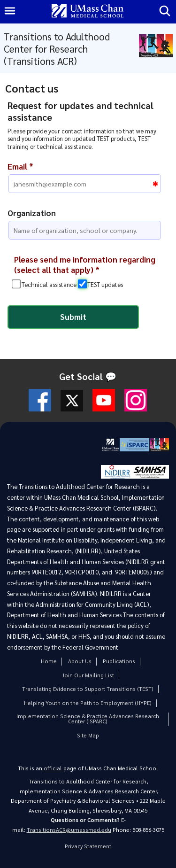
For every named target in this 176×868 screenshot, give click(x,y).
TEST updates (105, 284)
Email (20, 166)
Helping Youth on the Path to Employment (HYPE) (88, 703)
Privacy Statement (88, 846)
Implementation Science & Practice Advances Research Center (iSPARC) (88, 719)
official (53, 768)
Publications (119, 661)
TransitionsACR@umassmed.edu (69, 830)
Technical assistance (49, 284)
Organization (32, 213)
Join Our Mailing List (88, 675)
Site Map (88, 735)
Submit (73, 317)
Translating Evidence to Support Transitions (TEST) (88, 689)
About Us (80, 661)
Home (49, 661)
